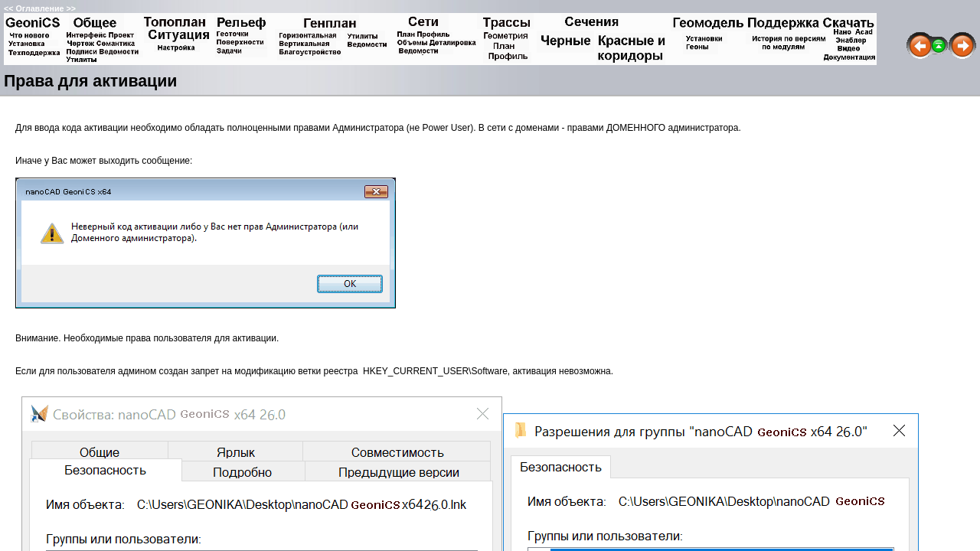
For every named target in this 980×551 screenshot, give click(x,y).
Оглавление (39, 8)
